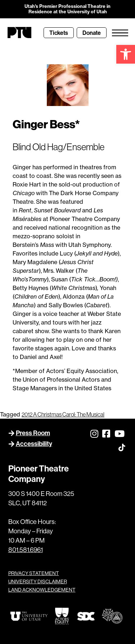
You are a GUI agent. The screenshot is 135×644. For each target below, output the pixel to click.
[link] (126, 54)
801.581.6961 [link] (26, 550)
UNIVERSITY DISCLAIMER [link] (38, 581)
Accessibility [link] (34, 444)
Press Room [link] (33, 433)
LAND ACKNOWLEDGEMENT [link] (42, 590)
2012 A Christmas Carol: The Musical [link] (63, 414)
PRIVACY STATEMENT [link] (34, 573)
